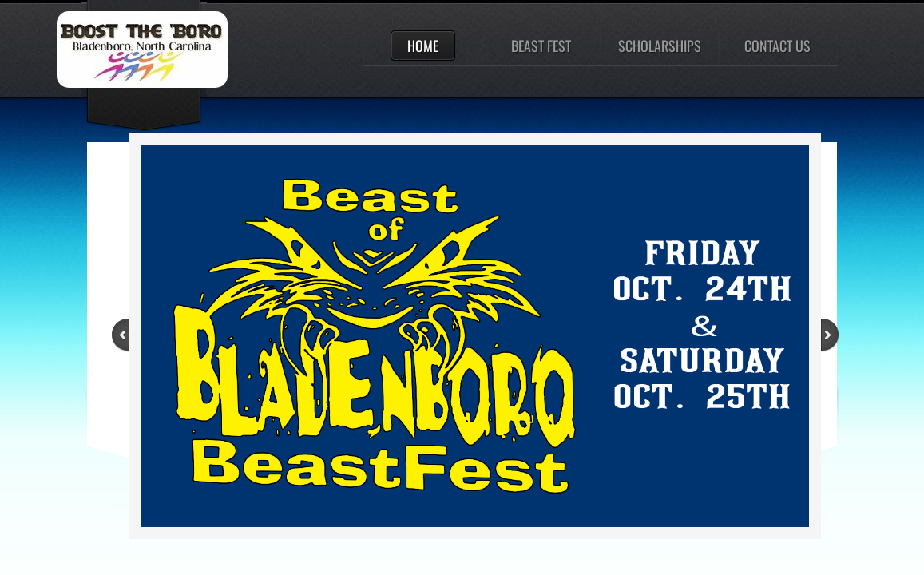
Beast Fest (541, 46)
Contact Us (777, 46)
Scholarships (660, 46)
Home (423, 46)
